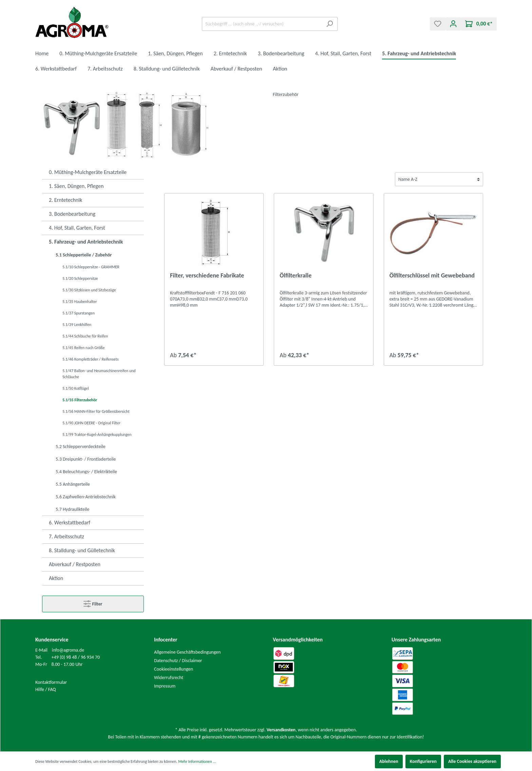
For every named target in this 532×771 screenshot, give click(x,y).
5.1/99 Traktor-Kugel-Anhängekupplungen (97, 435)
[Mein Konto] (453, 24)
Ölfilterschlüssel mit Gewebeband (432, 275)
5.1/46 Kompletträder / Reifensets (90, 359)
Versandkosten (281, 730)
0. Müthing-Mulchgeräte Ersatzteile (88, 172)
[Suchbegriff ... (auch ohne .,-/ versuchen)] (262, 24)
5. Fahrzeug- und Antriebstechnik (86, 242)
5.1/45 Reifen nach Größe (83, 348)
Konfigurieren (423, 761)
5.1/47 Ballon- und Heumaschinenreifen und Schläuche (99, 374)
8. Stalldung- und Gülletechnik (82, 550)
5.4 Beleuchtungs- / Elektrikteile (86, 472)
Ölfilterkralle (296, 275)
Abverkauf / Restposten (75, 564)
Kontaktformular (51, 682)
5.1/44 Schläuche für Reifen (85, 336)
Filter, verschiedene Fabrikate (207, 275)
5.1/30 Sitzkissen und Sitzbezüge (89, 290)
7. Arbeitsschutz (66, 536)
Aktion (56, 578)
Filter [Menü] (93, 602)
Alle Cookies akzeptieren (472, 761)
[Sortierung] (439, 179)
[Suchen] (330, 24)
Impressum (165, 686)
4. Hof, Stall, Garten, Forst (77, 228)
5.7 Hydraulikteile (72, 509)
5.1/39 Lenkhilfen (77, 325)
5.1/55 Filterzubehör (80, 400)
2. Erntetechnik (65, 200)
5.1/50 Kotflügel (76, 388)
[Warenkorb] (479, 24)
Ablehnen (389, 761)
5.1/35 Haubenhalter (80, 302)
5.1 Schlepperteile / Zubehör (84, 255)
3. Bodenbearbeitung (72, 214)
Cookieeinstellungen (174, 669)
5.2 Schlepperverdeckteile (81, 447)
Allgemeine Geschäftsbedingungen (187, 652)
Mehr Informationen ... (197, 762)
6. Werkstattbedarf (70, 523)
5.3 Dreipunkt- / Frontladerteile (86, 459)
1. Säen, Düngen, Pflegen (76, 186)
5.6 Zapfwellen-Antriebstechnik (86, 497)
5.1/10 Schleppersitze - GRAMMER (91, 267)
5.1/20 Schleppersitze (80, 278)
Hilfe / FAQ (46, 689)
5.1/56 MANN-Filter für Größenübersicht (96, 411)
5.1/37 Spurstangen (79, 313)
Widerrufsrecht (169, 678)
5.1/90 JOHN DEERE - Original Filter (91, 423)
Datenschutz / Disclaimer (178, 661)
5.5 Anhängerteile (73, 484)
